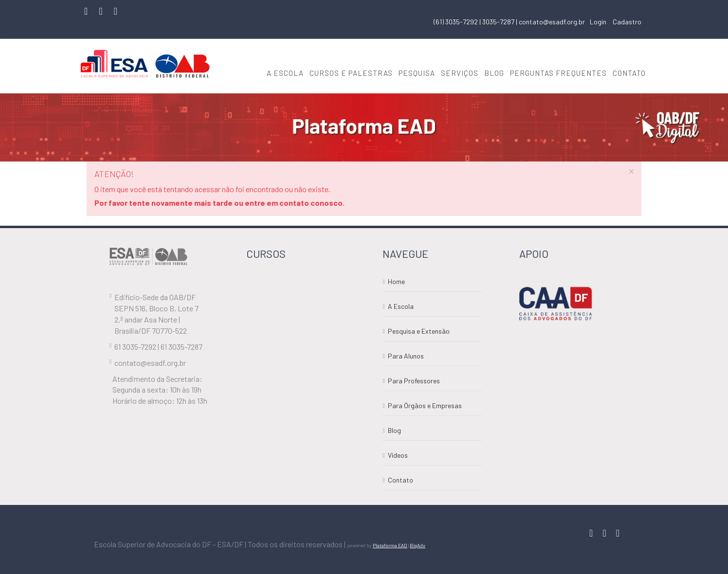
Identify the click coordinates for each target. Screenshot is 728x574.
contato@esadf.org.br (552, 22)
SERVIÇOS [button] (460, 73)
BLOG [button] (494, 73)
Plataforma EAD (390, 545)
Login (598, 22)
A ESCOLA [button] (285, 73)
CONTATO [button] (629, 73)
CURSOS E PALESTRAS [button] (351, 73)
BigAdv (418, 545)
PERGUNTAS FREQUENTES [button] (558, 73)
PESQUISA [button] (417, 73)
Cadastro (627, 22)
